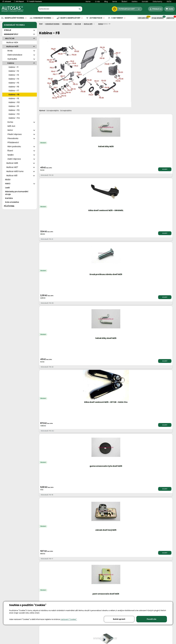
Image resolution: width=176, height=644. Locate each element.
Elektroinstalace (15, 55)
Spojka (10, 155)
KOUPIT (64, 169)
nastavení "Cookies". (69, 619)
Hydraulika (12, 59)
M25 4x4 (11, 126)
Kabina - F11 (14, 106)
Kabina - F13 (14, 114)
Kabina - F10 (14, 102)
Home (88, 1)
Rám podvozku (14, 146)
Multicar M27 (12, 167)
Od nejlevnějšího (53, 111)
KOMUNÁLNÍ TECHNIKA (14, 25)
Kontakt (145, 1)
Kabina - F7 (14, 91)
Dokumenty (157, 1)
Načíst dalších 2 (105, 510)
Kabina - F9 (14, 98)
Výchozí (42, 111)
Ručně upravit (119, 619)
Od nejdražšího (66, 111)
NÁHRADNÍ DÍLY (143, 18)
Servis (115, 1)
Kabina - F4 (14, 79)
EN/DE (169, 1)
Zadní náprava (14, 159)
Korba (10, 122)
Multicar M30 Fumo (15, 171)
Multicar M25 (12, 46)
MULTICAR (10, 38)
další (168, 501)
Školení (124, 1)
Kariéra (135, 1)
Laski (7, 188)
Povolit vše (152, 619)
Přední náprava (15, 134)
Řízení (10, 151)
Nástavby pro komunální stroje (17, 193)
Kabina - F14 (14, 118)
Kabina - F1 (14, 67)
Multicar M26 (12, 163)
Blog (106, 1)
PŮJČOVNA (170, 18)
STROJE (8, 30)
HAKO (8, 184)
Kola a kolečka (12, 202)
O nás (97, 1)
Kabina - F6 (14, 87)
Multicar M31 (12, 176)
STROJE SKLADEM (158, 18)
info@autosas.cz (85, 626)
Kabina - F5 (14, 83)
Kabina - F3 (14, 75)
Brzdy (10, 51)
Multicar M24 (12, 42)
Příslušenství (13, 142)
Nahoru (43, 499)
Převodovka (13, 138)
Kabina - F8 (14, 95)
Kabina (11, 63)
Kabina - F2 (14, 71)
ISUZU (8, 180)
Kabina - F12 (14, 110)
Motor (10, 130)
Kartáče (9, 198)
